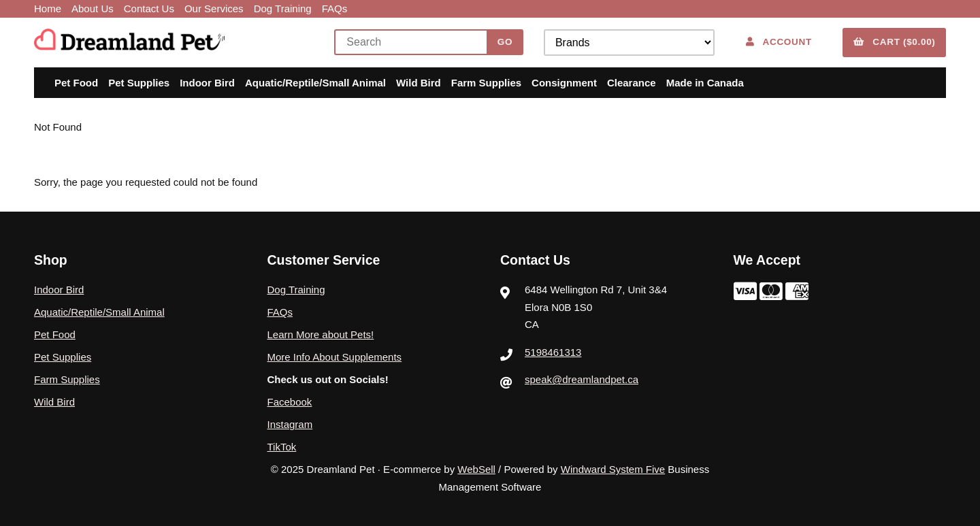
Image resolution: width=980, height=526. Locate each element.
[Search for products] (414, 42)
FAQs (335, 9)
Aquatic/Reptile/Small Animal (315, 83)
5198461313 (553, 352)
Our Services (214, 9)
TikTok (282, 447)
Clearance (632, 83)
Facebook (290, 402)
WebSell (476, 469)
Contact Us (149, 9)
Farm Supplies (486, 83)
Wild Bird (419, 83)
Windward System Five (613, 469)
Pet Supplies (139, 83)
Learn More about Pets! (321, 334)
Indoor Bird (207, 83)
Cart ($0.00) (895, 42)
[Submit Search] (505, 42)
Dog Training (283, 9)
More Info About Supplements (335, 357)
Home (48, 9)
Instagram (290, 424)
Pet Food (76, 83)
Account (779, 42)
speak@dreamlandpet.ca (582, 379)
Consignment (564, 83)
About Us (93, 9)
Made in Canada (705, 83)
